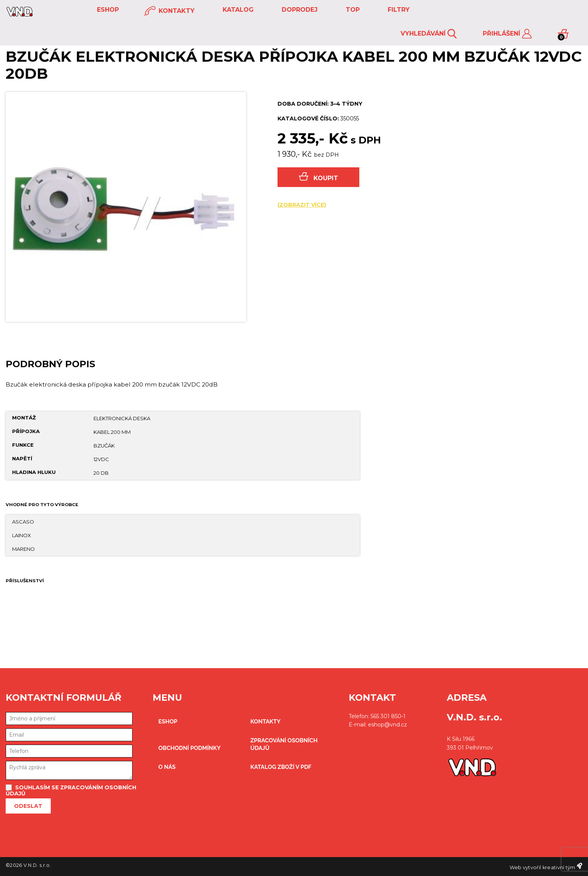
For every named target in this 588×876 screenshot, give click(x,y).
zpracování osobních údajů (284, 744)
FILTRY (398, 10)
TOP (352, 10)
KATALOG (237, 10)
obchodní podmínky (190, 748)
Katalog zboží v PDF (281, 767)
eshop (107, 10)
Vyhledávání (429, 34)
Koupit (318, 177)
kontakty (169, 11)
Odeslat (28, 806)
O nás (167, 767)
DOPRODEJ (299, 10)
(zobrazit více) (302, 205)
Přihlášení (507, 34)
